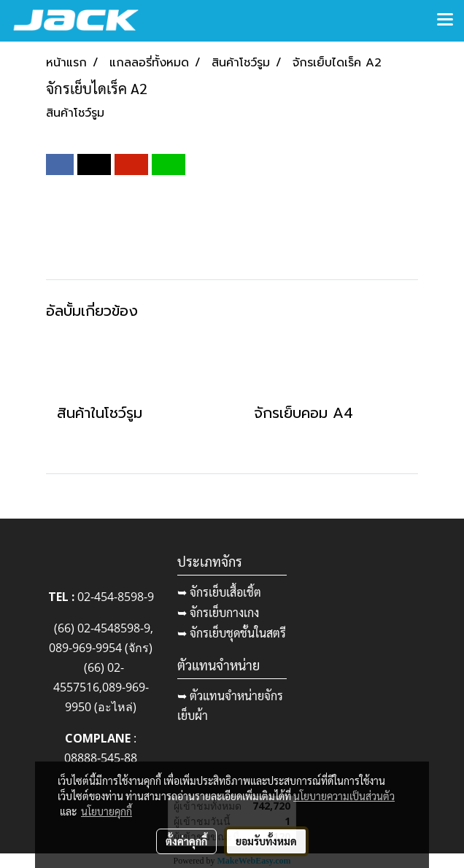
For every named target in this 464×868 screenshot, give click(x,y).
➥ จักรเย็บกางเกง (218, 612)
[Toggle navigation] (445, 20)
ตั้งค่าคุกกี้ (186, 841)
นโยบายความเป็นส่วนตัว (344, 796)
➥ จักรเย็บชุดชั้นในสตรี (232, 633)
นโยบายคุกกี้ (107, 811)
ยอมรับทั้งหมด (266, 841)
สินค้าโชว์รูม (75, 113)
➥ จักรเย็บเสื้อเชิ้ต (219, 592)
